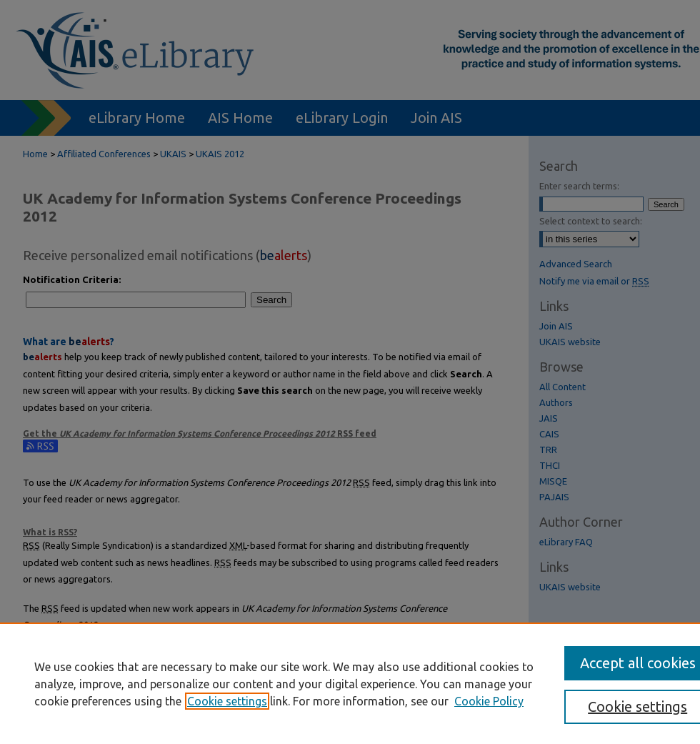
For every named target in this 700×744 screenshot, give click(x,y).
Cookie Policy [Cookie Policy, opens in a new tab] (489, 701)
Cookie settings (227, 701)
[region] (350, 683)
